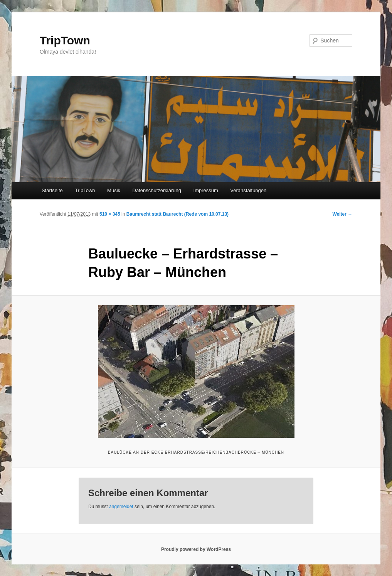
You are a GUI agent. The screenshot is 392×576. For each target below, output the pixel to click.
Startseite (52, 190)
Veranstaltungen (248, 190)
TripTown (65, 40)
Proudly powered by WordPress (196, 549)
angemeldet (121, 507)
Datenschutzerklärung (157, 190)
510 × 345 (110, 214)
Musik (114, 190)
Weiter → (342, 214)
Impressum (206, 190)
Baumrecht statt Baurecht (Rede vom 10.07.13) (177, 214)
